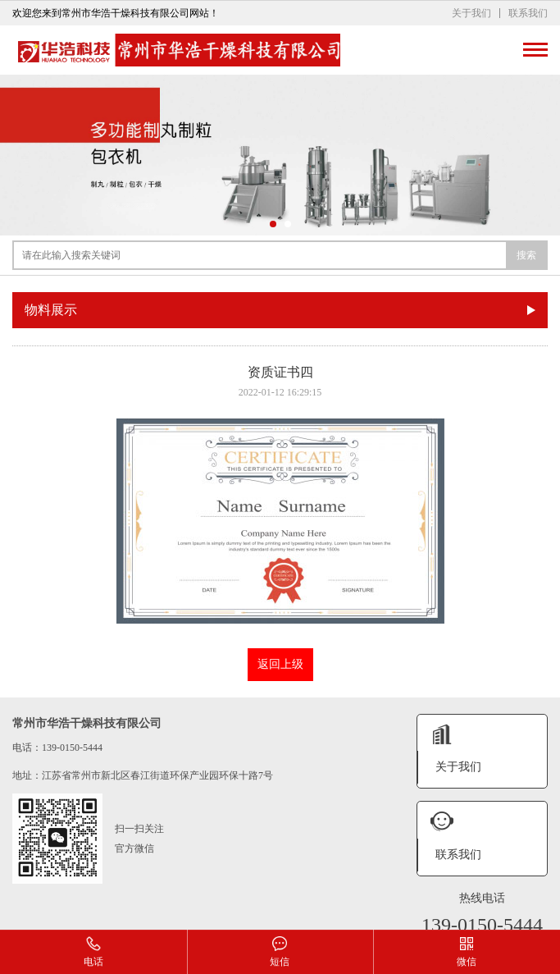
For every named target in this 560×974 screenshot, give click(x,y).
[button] (273, 224)
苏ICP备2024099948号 (302, 915)
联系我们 (528, 13)
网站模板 (416, 915)
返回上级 (280, 664)
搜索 (526, 255)
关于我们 (471, 13)
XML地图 (373, 915)
